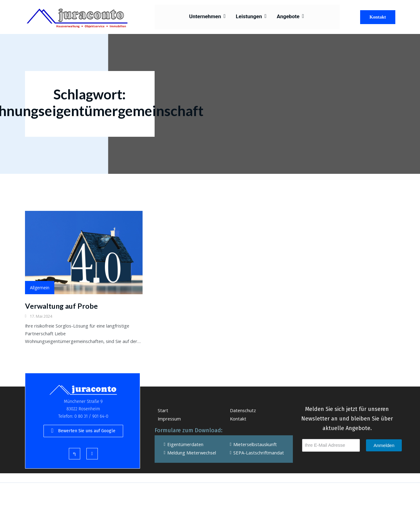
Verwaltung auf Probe (62, 306)
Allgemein (40, 288)
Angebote (289, 17)
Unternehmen (210, 17)
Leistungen (252, 17)
